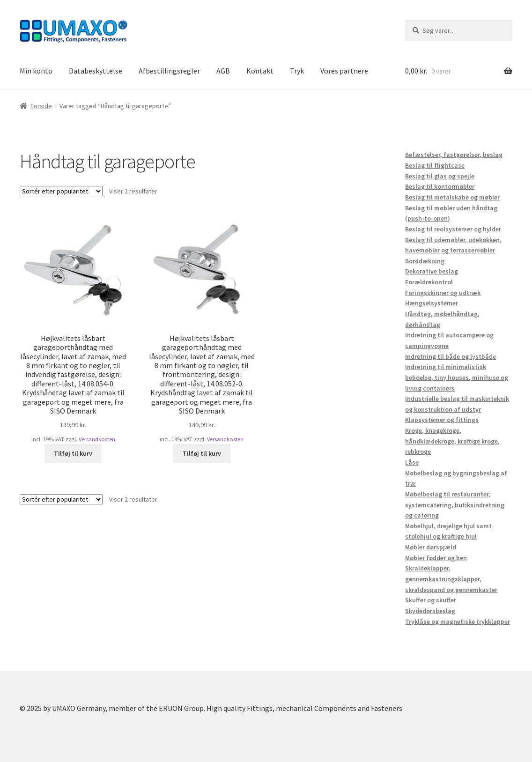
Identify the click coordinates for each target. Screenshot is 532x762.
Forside (41, 106)
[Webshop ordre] (61, 191)
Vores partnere (344, 71)
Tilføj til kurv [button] (73, 453)
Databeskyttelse (96, 71)
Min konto (36, 71)
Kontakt (260, 71)
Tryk (297, 71)
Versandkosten (97, 439)
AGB (223, 71)
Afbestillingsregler (169, 71)
